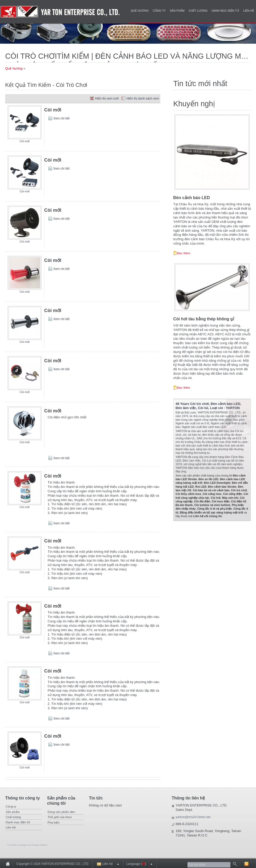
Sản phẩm (177, 11)
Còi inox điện (221, 501)
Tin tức (96, 798)
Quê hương (140, 11)
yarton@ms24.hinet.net (193, 817)
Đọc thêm (184, 253)
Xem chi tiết (61, 118)
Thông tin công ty (22, 798)
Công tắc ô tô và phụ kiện (215, 509)
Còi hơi (216, 498)
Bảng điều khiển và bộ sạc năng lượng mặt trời (212, 512)
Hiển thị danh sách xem (143, 99)
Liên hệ (249, 11)
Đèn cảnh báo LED (191, 198)
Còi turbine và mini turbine (212, 505)
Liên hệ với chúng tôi (207, 516)
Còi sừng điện (233, 494)
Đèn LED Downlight (217, 483)
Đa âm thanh (184, 505)
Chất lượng (198, 11)
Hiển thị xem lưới (107, 99)
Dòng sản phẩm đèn (61, 812)
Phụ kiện (54, 822)
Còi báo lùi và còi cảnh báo (211, 490)
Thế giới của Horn (60, 817)
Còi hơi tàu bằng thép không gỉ (204, 319)
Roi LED (201, 487)
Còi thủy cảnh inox (188, 494)
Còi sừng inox (212, 494)
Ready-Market (39, 845)
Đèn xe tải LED (209, 479)
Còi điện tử (239, 501)
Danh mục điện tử (225, 11)
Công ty (159, 11)
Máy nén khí (230, 498)
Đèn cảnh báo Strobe (222, 487)
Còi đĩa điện (202, 501)
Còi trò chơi (239, 490)
